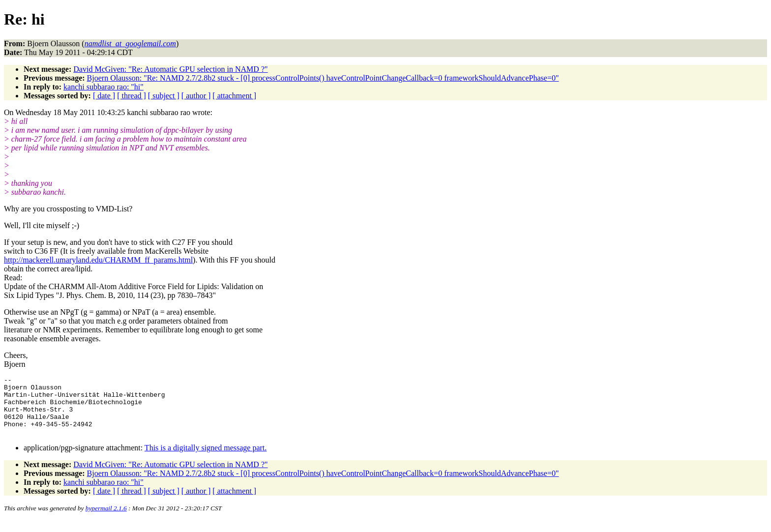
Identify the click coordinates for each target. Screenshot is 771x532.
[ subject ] (164, 96)
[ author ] (196, 96)
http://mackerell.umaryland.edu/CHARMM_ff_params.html (98, 260)
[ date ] (104, 96)
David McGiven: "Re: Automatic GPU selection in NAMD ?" (170, 69)
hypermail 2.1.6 (106, 520)
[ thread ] (132, 96)
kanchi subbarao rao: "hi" (104, 87)
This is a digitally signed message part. (206, 459)
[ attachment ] (234, 96)
